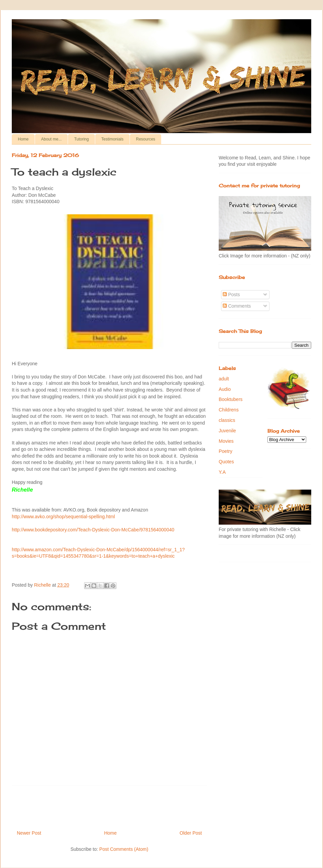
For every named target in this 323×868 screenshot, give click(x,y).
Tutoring (81, 139)
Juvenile (227, 431)
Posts (231, 294)
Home (23, 139)
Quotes (226, 462)
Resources (146, 139)
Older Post (191, 833)
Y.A (222, 472)
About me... (51, 139)
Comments (237, 306)
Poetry (225, 451)
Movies (226, 441)
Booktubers (231, 399)
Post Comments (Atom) (124, 849)
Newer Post (29, 833)
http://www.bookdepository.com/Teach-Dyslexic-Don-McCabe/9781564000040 (93, 530)
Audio (225, 389)
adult (224, 379)
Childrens (229, 410)
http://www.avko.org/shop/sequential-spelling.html (63, 517)
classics (227, 420)
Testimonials (112, 139)
